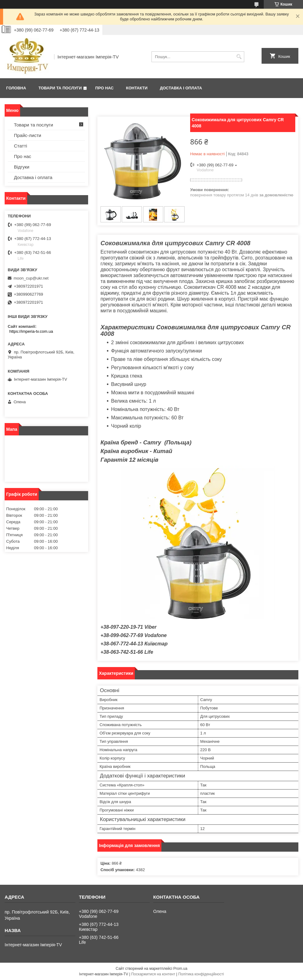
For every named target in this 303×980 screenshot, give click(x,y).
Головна (16, 88)
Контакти (137, 88)
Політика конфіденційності (201, 974)
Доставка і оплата (181, 88)
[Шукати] (239, 57)
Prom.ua (180, 969)
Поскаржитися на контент (153, 974)
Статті (21, 146)
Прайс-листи (28, 135)
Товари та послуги (60, 88)
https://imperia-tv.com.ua (31, 331)
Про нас (104, 88)
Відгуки (22, 167)
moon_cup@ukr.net (31, 278)
